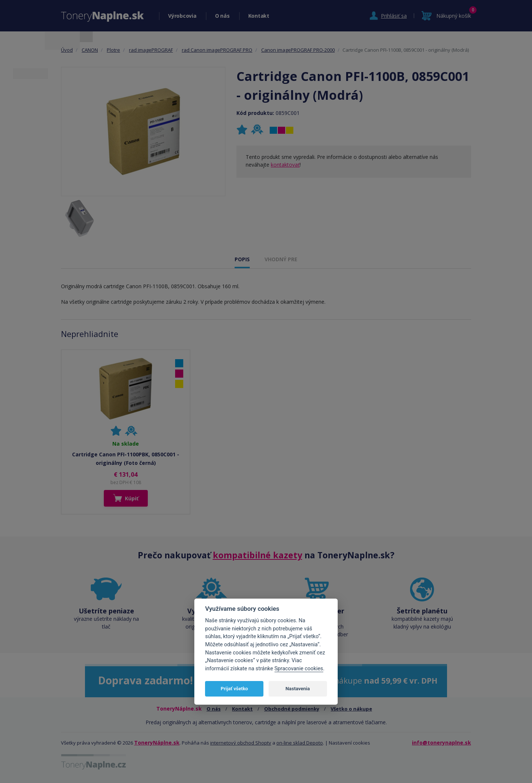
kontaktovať (285, 165)
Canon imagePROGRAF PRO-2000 (298, 50)
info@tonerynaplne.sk (441, 743)
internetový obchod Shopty (241, 743)
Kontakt (259, 16)
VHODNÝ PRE (281, 259)
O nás (222, 16)
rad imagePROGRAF (151, 50)
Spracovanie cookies (299, 669)
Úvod (67, 50)
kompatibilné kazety (258, 555)
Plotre (113, 50)
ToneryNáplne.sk (157, 743)
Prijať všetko (234, 689)
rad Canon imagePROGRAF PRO (217, 50)
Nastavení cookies (349, 743)
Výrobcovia (182, 16)
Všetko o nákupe (351, 709)
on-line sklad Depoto (300, 743)
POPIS (242, 259)
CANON (90, 50)
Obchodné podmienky (292, 709)
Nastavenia (298, 689)
